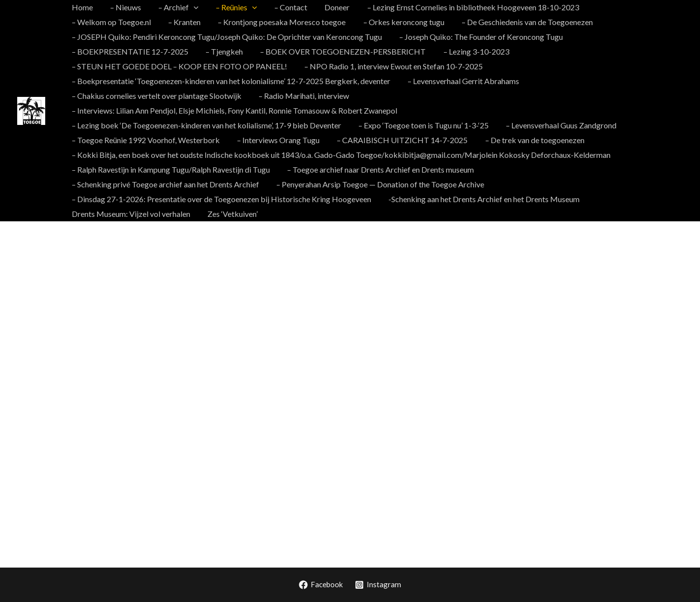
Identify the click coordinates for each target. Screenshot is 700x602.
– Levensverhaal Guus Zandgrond (557, 125)
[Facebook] (321, 585)
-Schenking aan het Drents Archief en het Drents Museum (166, 199)
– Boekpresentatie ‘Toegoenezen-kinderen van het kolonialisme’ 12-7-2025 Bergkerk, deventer (230, 81)
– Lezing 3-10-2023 (470, 51)
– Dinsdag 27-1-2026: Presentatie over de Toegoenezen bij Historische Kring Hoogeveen (444, 184)
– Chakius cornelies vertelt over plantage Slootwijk (156, 96)
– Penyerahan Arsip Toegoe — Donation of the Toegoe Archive (175, 184)
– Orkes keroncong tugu (303, 22)
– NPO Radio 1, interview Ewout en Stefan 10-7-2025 (391, 66)
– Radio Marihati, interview (301, 96)
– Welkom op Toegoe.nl (624, 7)
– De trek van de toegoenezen (529, 140)
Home (81, 7)
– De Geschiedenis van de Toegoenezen (425, 22)
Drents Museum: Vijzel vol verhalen (337, 199)
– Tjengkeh (222, 51)
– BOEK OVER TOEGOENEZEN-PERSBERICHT (339, 51)
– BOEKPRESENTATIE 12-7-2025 (129, 51)
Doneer (328, 7)
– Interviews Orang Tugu (276, 140)
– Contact (283, 7)
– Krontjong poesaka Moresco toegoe (183, 22)
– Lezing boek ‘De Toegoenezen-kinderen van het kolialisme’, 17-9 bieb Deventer (205, 125)
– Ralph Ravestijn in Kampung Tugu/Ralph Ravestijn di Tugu (170, 169)
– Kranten (87, 22)
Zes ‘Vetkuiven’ (437, 199)
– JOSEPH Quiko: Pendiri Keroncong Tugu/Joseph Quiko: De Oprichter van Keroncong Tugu (226, 37)
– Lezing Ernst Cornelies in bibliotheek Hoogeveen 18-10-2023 (462, 7)
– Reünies (231, 7)
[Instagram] (379, 585)
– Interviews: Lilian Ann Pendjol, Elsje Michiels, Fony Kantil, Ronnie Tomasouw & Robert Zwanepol (233, 110)
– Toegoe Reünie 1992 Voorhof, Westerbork (145, 140)
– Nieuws (123, 7)
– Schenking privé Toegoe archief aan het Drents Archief (581, 169)
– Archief (175, 7)
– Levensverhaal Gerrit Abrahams (461, 81)
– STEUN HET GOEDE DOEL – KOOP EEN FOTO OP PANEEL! (178, 66)
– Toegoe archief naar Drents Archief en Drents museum (378, 169)
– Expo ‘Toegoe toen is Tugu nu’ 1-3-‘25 (421, 125)
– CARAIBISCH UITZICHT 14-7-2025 (398, 140)
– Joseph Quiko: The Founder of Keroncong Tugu (479, 37)
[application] (190, 7)
